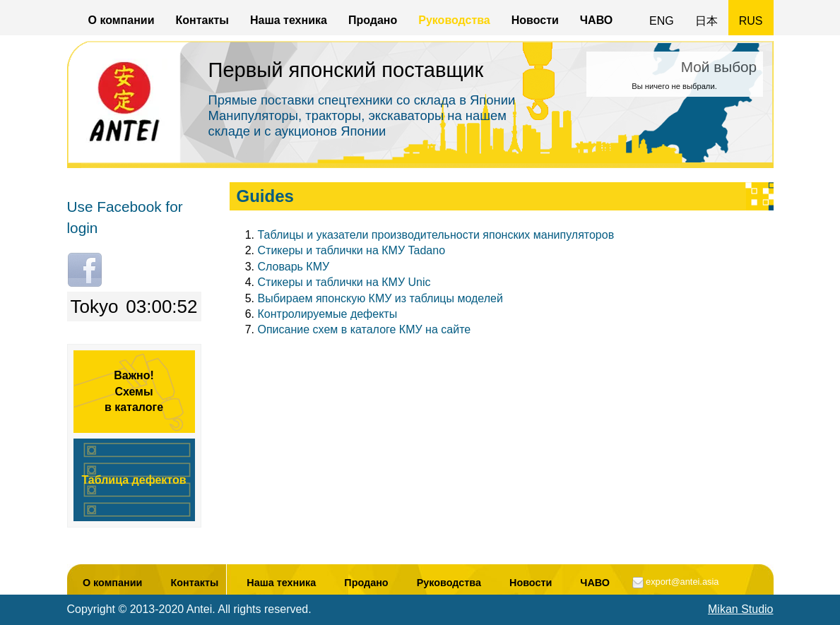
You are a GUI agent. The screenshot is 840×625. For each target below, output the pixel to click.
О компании (122, 20)
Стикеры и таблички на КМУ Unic (344, 282)
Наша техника (289, 20)
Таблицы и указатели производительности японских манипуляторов (436, 235)
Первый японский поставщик (346, 70)
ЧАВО (596, 20)
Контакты (202, 20)
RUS (751, 21)
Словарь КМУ (294, 267)
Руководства (454, 20)
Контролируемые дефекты (328, 314)
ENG (662, 21)
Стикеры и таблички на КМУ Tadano (352, 250)
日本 (706, 21)
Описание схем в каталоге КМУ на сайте (365, 329)
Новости (535, 20)
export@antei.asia (682, 582)
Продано (373, 20)
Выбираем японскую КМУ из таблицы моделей (380, 298)
